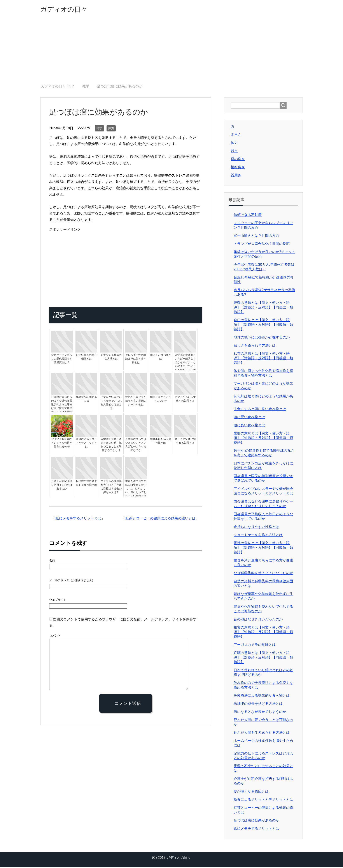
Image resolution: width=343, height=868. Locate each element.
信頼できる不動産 (248, 216)
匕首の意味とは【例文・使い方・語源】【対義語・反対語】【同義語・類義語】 (263, 359)
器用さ (236, 176)
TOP (57, 87)
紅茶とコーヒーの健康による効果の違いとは (161, 519)
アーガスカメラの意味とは (255, 646)
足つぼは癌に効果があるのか (256, 821)
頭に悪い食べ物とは (249, 418)
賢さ (234, 152)
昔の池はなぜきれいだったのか (258, 620)
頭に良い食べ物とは (249, 426)
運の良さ (238, 160)
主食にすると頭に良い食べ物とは (260, 410)
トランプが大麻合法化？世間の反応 (262, 245)
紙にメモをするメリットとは (78, 519)
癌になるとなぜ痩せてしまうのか (260, 713)
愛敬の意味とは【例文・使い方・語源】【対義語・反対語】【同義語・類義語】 (263, 308)
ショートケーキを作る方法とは (258, 536)
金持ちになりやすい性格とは (256, 528)
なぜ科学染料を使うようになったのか (263, 574)
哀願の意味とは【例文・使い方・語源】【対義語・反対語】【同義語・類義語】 (263, 658)
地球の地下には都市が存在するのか (262, 338)
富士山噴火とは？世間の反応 (256, 237)
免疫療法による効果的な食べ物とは (262, 697)
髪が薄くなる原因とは (251, 793)
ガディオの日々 (68, 10)
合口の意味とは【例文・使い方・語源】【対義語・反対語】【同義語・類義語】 (263, 326)
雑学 (99, 129)
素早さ (236, 136)
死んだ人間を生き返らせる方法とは (262, 734)
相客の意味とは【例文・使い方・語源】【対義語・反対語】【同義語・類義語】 (263, 633)
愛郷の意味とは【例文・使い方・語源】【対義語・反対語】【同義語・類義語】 (263, 439)
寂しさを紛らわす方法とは (255, 346)
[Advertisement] (171, 52)
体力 (111, 129)
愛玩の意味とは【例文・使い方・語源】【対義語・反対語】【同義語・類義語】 (263, 549)
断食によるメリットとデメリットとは (263, 801)
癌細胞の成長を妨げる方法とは (258, 705)
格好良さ (238, 168)
